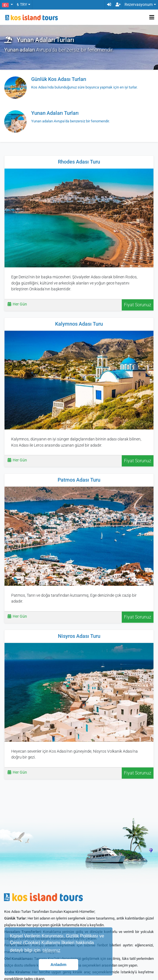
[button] (7, 5)
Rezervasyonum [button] (139, 5)
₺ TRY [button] (22, 5)
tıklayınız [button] (51, 950)
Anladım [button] (59, 965)
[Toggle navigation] (152, 17)
